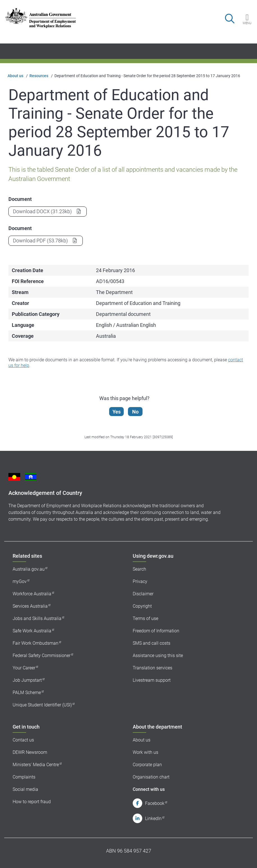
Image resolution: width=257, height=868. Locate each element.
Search (139, 569)
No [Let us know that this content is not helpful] (136, 412)
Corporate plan (147, 765)
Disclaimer (143, 594)
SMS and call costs (152, 643)
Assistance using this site (158, 655)
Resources (39, 76)
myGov (20, 581)
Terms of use (145, 618)
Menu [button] (247, 23)
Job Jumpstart (27, 680)
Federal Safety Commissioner (42, 655)
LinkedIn (153, 818)
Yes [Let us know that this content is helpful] (117, 412)
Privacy (140, 581)
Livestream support (152, 680)
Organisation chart (151, 777)
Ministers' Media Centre (36, 765)
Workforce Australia (32, 594)
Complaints (24, 777)
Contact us (23, 740)
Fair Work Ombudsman (35, 643)
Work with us (145, 752)
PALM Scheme (27, 693)
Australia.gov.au (29, 569)
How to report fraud (32, 802)
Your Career (24, 668)
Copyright (142, 606)
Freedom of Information (156, 631)
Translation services (152, 668)
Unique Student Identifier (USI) (42, 705)
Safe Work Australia (32, 631)
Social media (25, 789)
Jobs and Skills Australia (37, 618)
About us (15, 76)
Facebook (155, 803)
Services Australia (30, 606)
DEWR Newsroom (30, 752)
